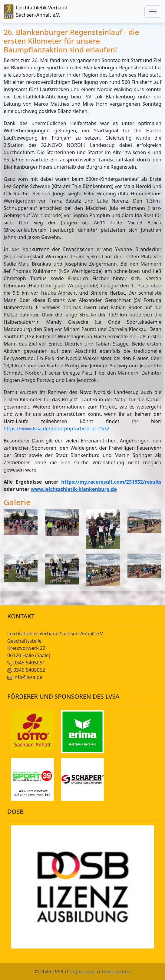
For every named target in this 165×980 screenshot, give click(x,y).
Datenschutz (116, 972)
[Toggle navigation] (153, 12)
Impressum (83, 972)
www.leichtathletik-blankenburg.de (74, 489)
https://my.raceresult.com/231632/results (111, 482)
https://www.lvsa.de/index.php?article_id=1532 (57, 429)
